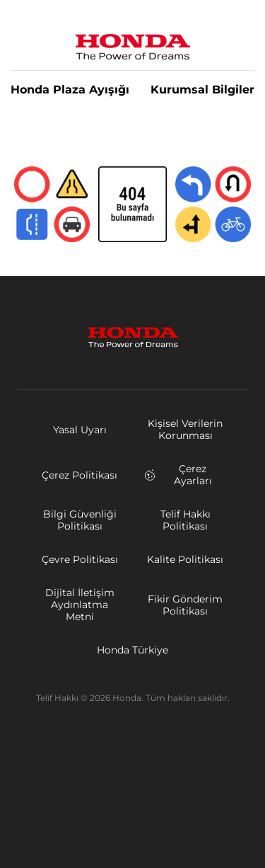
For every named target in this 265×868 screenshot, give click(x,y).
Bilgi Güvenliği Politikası (80, 520)
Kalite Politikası (185, 559)
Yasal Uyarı (80, 430)
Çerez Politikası (79, 475)
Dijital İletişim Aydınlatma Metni (80, 605)
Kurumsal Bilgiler (202, 90)
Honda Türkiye (132, 650)
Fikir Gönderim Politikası (185, 605)
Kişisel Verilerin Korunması (185, 429)
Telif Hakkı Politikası (185, 520)
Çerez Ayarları (178, 475)
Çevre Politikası (80, 559)
